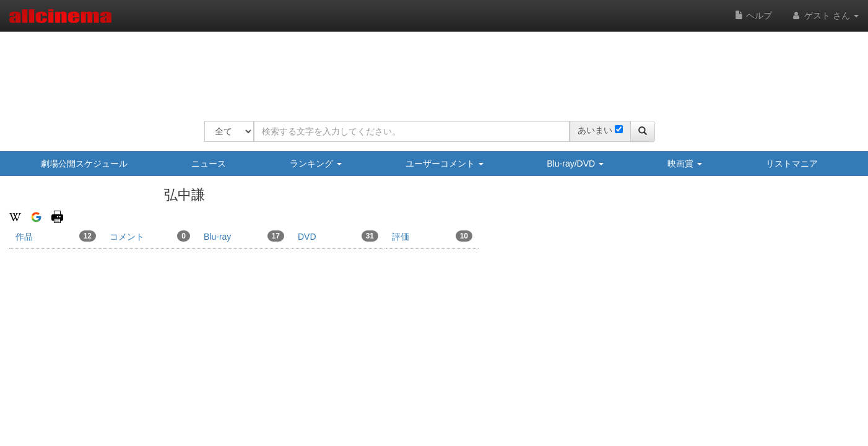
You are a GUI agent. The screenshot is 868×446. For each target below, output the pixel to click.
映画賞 (685, 164)
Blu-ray (244, 236)
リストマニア (792, 164)
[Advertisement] (430, 68)
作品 (56, 236)
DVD (338, 236)
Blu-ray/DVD (575, 164)
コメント (150, 236)
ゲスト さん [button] (825, 15)
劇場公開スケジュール (84, 164)
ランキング (316, 164)
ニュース (209, 164)
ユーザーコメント (445, 164)
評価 (432, 236)
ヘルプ (753, 15)
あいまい (595, 130)
